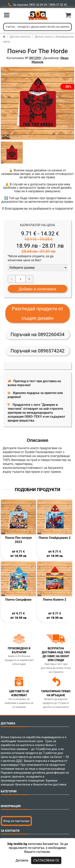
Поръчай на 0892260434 (37, 335)
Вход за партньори (16, 821)
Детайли (22, 860)
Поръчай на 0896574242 (37, 351)
